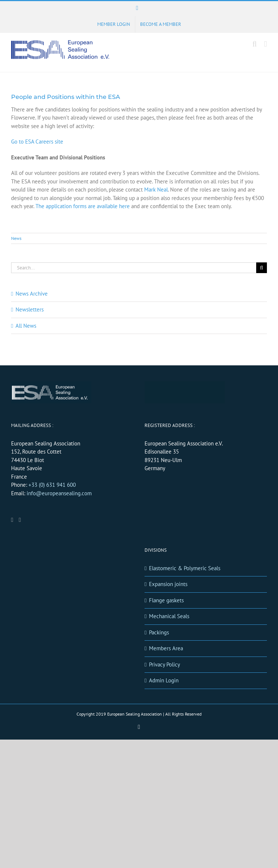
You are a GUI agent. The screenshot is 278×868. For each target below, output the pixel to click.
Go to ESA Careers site (37, 142)
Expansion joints (168, 584)
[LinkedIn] (12, 520)
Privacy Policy (165, 664)
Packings (159, 632)
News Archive (32, 294)
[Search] (262, 268)
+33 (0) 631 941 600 (52, 485)
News (16, 238)
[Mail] (20, 520)
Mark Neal (156, 190)
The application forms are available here (83, 206)
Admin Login (164, 680)
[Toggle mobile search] (255, 44)
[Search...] (134, 268)
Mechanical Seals (169, 616)
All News (26, 326)
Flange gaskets (166, 600)
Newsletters (30, 309)
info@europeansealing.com (59, 493)
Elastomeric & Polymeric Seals (185, 568)
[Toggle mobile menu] (265, 44)
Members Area (166, 648)
